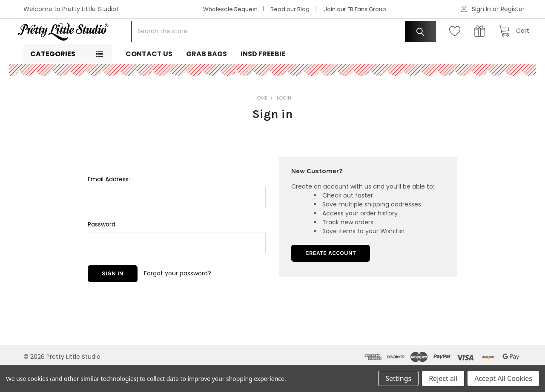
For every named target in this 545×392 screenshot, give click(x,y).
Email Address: (109, 202)
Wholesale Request (230, 9)
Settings (398, 378)
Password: (102, 247)
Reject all (443, 378)
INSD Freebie (263, 77)
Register (513, 9)
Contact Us (149, 77)
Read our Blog (290, 9)
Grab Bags (207, 77)
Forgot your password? (178, 296)
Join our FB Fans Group (355, 9)
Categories (53, 77)
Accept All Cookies (503, 378)
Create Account (331, 276)
